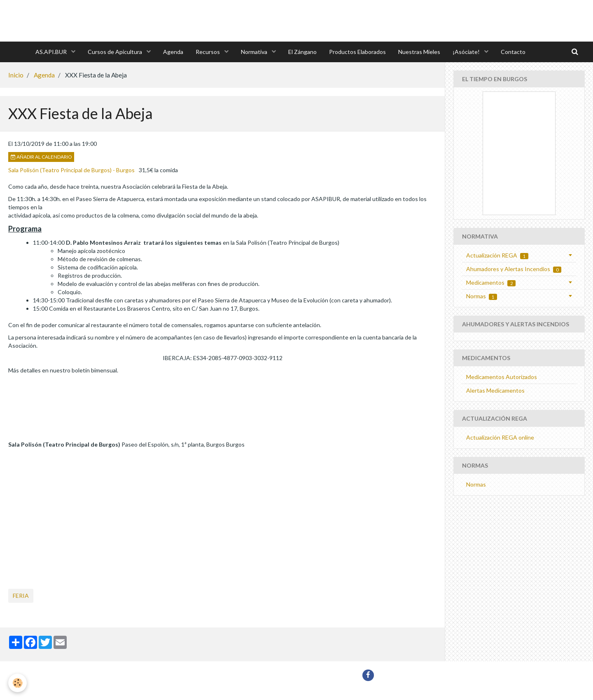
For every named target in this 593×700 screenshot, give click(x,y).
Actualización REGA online (500, 437)
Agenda (173, 52)
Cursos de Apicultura (116, 52)
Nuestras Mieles (419, 52)
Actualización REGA (497, 255)
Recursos (208, 52)
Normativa (255, 52)
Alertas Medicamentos (495, 390)
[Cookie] (18, 683)
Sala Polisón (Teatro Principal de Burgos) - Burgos (71, 170)
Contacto (513, 52)
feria (21, 596)
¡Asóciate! (467, 52)
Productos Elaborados (357, 52)
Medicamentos (491, 283)
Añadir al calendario (41, 157)
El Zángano (302, 52)
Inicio (16, 75)
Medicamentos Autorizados (502, 377)
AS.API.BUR (52, 52)
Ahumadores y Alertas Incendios (514, 269)
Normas (482, 296)
